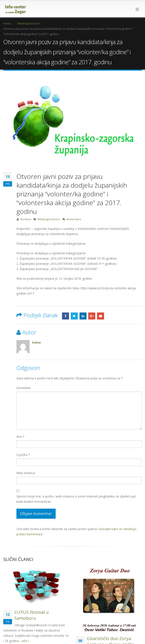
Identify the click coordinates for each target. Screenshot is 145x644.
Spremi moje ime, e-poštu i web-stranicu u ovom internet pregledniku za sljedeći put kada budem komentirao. (76, 490)
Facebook (65, 307)
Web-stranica (26, 464)
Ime (20, 427)
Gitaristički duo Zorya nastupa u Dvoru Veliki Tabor (110, 635)
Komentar (24, 379)
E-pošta (23, 446)
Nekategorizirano (49, 210)
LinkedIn (83, 307)
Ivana (28, 210)
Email (101, 307)
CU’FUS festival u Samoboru (31, 606)
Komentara (74, 210)
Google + (92, 307)
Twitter (74, 307)
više (25, 631)
